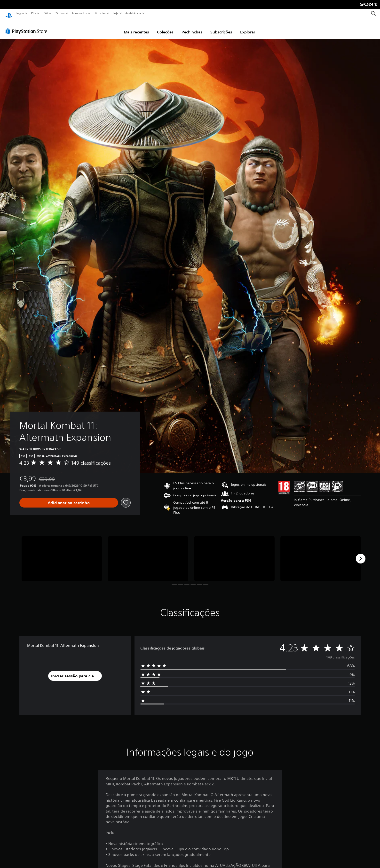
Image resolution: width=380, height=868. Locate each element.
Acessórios (79, 13)
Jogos (20, 13)
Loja (116, 13)
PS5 (34, 13)
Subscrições (221, 27)
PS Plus (60, 13)
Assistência (133, 13)
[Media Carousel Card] (62, 554)
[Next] (361, 554)
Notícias (100, 13)
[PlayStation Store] (28, 26)
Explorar (248, 27)
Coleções (165, 27)
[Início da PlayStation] (9, 13)
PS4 (45, 13)
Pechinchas (192, 27)
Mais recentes (136, 27)
